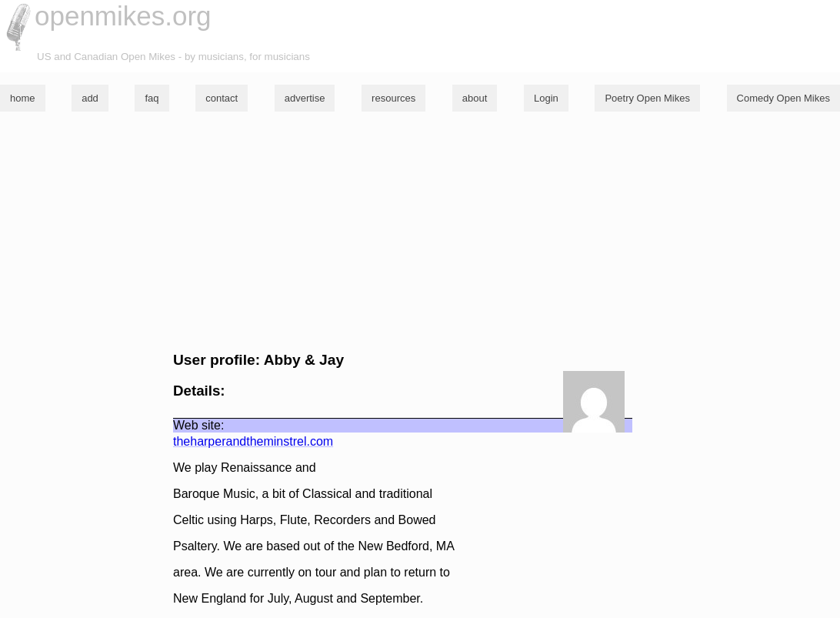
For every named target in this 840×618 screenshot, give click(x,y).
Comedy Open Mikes (783, 98)
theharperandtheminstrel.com (253, 441)
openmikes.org (123, 16)
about (475, 98)
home (23, 98)
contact (222, 98)
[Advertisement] (420, 232)
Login (546, 98)
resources (393, 98)
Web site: (198, 425)
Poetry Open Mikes (647, 98)
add (90, 98)
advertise (305, 98)
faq (152, 98)
